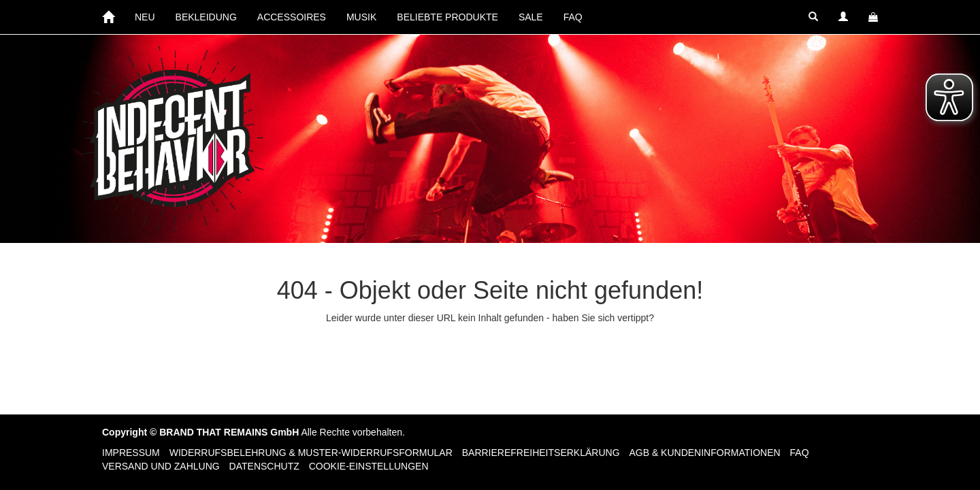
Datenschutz (264, 466)
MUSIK (361, 17)
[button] (813, 17)
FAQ (573, 17)
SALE (531, 17)
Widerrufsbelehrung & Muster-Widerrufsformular (311, 453)
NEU (145, 17)
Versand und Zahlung (161, 466)
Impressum (131, 453)
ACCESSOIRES (292, 17)
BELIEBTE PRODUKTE (447, 17)
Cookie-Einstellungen (369, 466)
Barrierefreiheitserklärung (541, 453)
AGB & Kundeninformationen (704, 453)
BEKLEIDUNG (206, 17)
